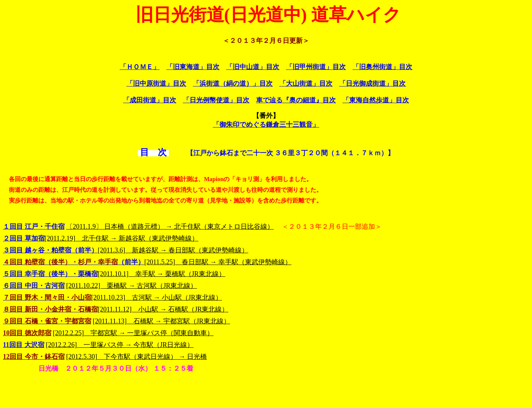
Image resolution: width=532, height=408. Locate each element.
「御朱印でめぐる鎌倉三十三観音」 (266, 125)
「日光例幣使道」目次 (216, 100)
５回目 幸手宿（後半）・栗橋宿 (50, 274)
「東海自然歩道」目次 (376, 100)
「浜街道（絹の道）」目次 (233, 84)
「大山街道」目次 (306, 84)
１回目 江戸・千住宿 (34, 227)
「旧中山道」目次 (253, 67)
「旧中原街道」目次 (156, 84)
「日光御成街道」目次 (372, 84)
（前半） (74, 262)
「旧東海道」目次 (193, 67)
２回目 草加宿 (24, 238)
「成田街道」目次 (150, 100)
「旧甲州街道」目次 (316, 67)
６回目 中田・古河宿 (34, 286)
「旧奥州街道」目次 (382, 67)
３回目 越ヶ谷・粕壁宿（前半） (50, 250)
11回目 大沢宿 (24, 345)
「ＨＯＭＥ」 (140, 67)
